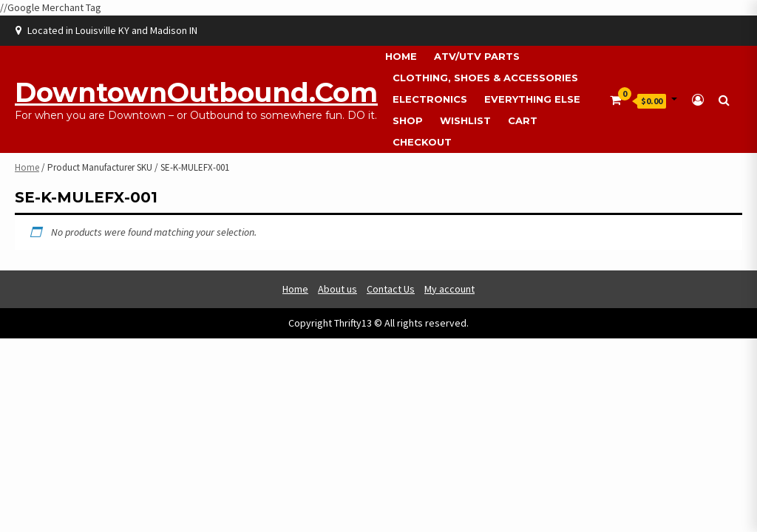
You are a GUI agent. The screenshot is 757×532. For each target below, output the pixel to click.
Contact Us (391, 289)
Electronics (430, 99)
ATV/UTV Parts (477, 56)
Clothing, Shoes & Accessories (485, 78)
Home (401, 56)
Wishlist (465, 120)
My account (449, 289)
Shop (408, 120)
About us (337, 289)
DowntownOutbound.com (196, 92)
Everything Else (532, 99)
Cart (523, 120)
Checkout (422, 142)
